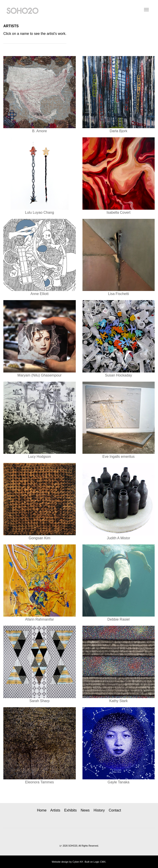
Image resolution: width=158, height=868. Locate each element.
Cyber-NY (78, 862)
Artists (55, 810)
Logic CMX (100, 862)
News (85, 810)
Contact (115, 810)
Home (42, 810)
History (99, 810)
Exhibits (70, 810)
